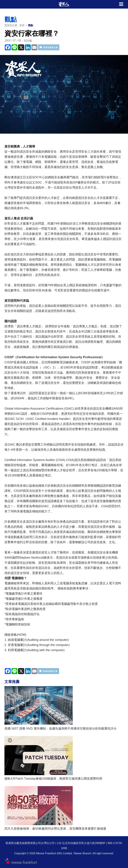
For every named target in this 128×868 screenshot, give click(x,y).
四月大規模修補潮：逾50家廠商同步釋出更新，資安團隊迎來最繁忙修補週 (55, 829)
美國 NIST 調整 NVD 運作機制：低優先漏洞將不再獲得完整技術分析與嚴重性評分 (61, 729)
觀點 (31, 25)
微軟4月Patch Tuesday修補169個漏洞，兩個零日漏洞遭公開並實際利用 (53, 779)
